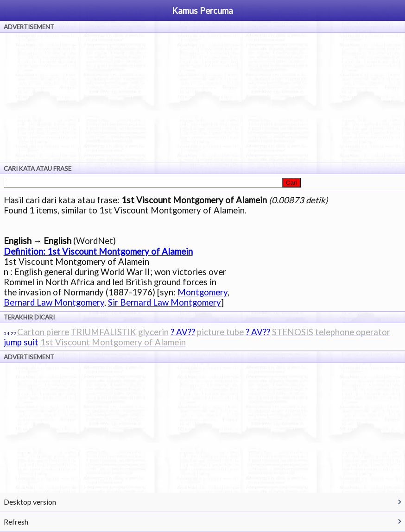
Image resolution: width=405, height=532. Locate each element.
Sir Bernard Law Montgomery (165, 302)
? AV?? (183, 332)
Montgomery (202, 292)
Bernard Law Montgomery (54, 302)
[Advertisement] (202, 98)
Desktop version (30, 502)
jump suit (21, 342)
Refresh (16, 522)
